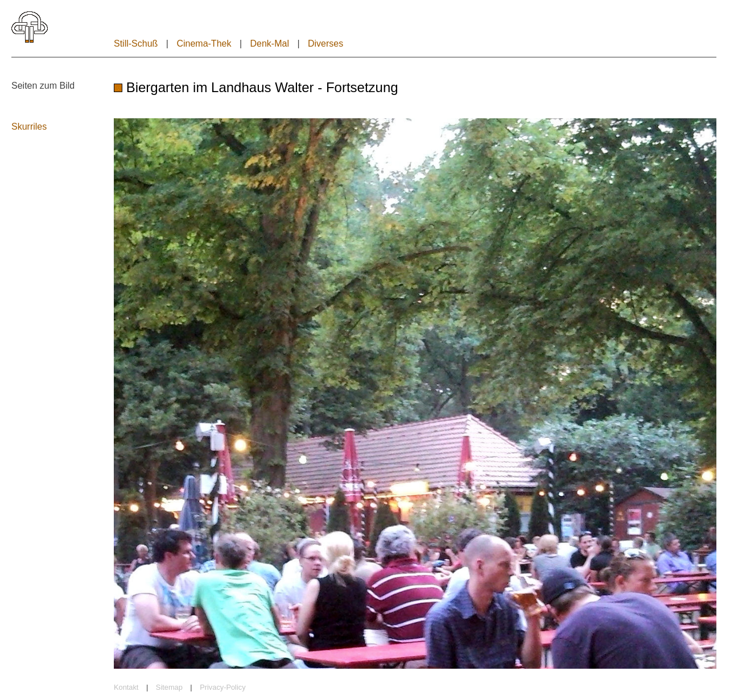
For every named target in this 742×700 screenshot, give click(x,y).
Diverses (325, 44)
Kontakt (126, 687)
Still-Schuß (136, 44)
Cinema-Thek (204, 44)
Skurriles (29, 127)
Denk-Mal (269, 44)
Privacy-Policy (222, 687)
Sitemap (169, 687)
